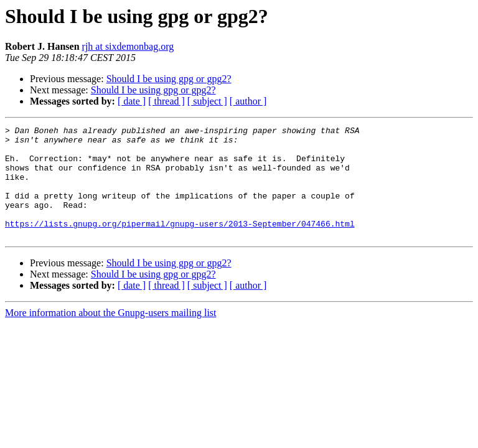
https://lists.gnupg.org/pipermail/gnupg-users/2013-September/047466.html (180, 244)
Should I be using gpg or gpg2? (169, 79)
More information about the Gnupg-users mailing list (111, 335)
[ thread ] (166, 101)
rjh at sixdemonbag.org (128, 46)
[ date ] (132, 101)
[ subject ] (207, 101)
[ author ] (248, 101)
